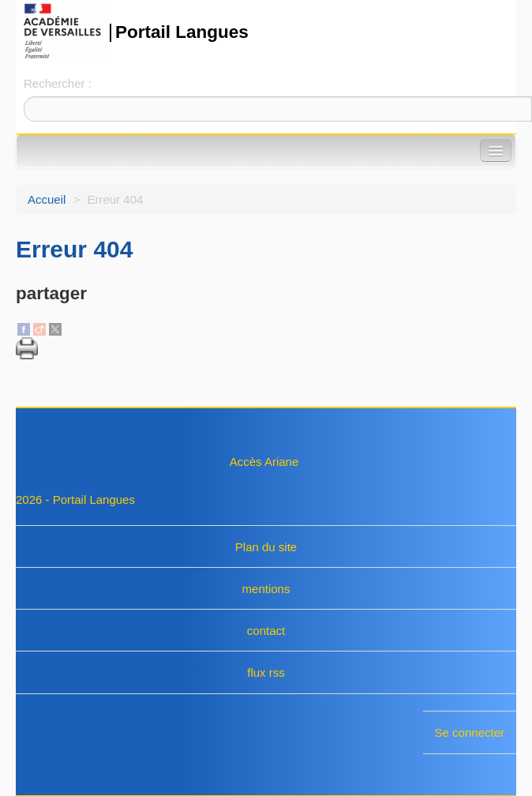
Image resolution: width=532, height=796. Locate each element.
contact (266, 631)
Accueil (47, 199)
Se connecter (470, 732)
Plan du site (266, 547)
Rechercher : (58, 83)
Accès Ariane (264, 462)
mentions (266, 589)
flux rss (266, 672)
